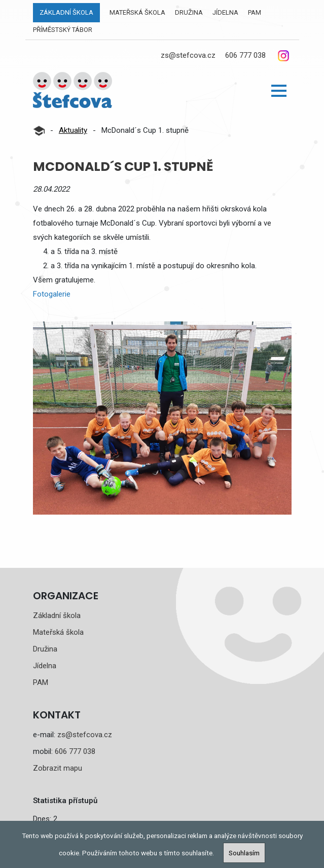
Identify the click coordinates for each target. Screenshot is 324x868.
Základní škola (66, 12)
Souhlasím (244, 853)
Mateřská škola (137, 12)
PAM (255, 12)
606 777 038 (245, 55)
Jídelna (225, 12)
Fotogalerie (52, 294)
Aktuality (73, 130)
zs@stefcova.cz (188, 55)
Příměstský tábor (63, 30)
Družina (189, 12)
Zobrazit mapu (58, 768)
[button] (279, 91)
